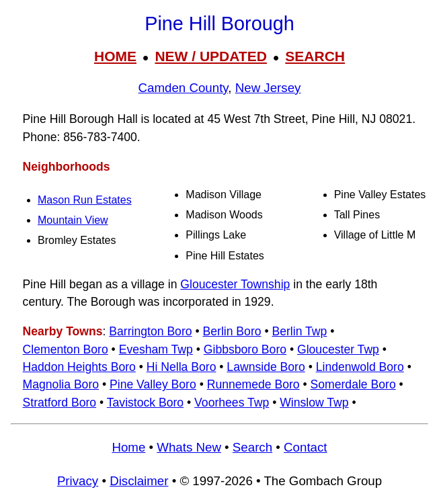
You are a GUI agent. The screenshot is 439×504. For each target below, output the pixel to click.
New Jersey (268, 88)
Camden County (184, 88)
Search (252, 447)
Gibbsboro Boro (245, 349)
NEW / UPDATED (210, 56)
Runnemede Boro (253, 384)
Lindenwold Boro (360, 367)
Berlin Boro (232, 331)
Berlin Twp (299, 331)
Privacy (78, 481)
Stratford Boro (60, 403)
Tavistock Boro (145, 403)
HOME (115, 56)
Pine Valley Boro (153, 384)
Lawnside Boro (266, 367)
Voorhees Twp (232, 403)
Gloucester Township (235, 284)
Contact (305, 447)
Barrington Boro (150, 331)
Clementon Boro (66, 349)
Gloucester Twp (338, 349)
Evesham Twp (156, 349)
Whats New (189, 447)
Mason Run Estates (85, 200)
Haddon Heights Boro (79, 367)
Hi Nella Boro (182, 367)
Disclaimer (139, 481)
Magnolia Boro (61, 384)
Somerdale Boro (353, 384)
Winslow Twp (314, 403)
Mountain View (73, 220)
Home (128, 447)
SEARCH (315, 56)
